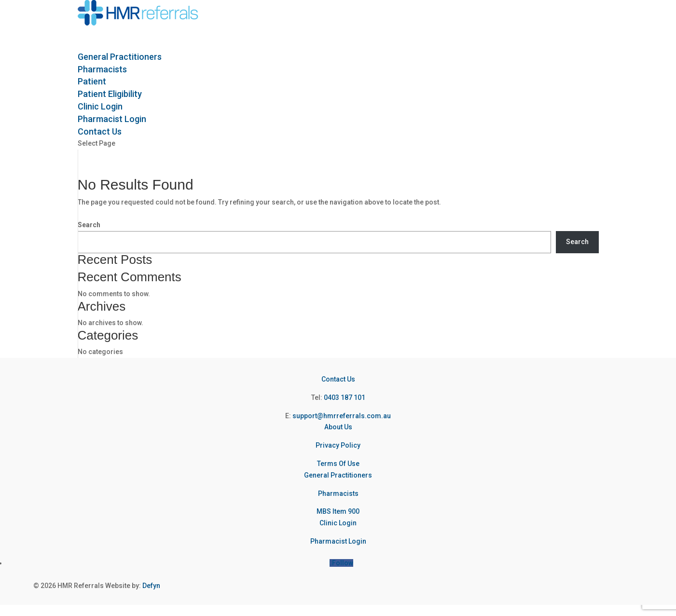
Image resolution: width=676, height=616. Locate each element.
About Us (338, 427)
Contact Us (338, 379)
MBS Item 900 (338, 511)
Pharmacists (338, 493)
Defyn (151, 586)
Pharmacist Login (338, 541)
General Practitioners (338, 475)
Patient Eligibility (110, 94)
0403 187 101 (345, 397)
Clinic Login (338, 523)
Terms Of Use (338, 464)
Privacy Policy (338, 445)
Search (89, 225)
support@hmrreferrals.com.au (342, 416)
